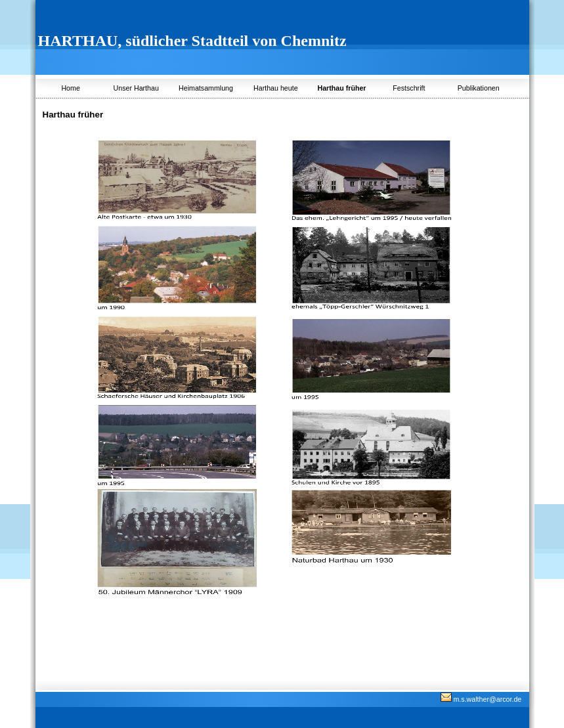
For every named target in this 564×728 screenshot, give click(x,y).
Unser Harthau (136, 88)
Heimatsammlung (206, 88)
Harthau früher (341, 88)
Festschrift (409, 88)
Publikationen (479, 88)
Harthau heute (276, 88)
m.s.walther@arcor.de (481, 699)
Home (70, 88)
